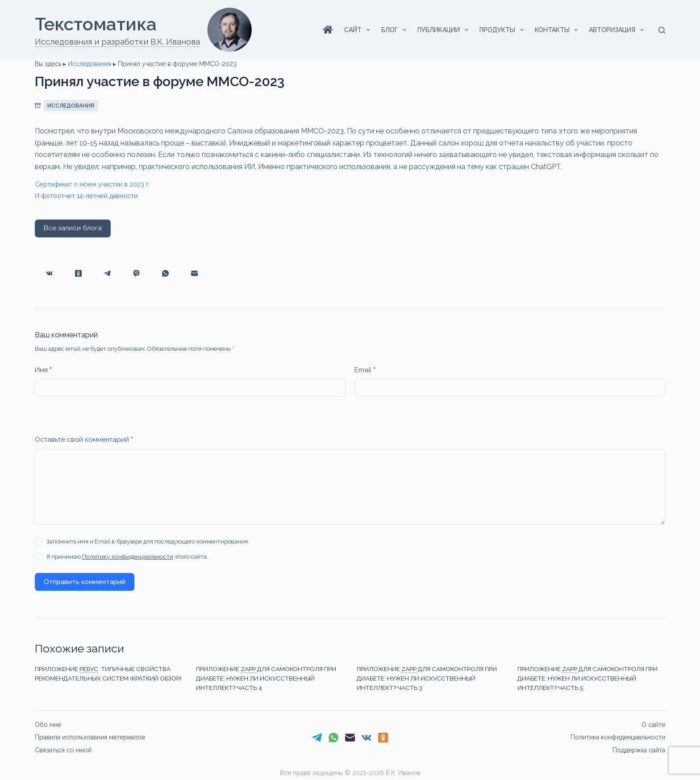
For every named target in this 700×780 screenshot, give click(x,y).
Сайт (359, 30)
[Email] (194, 273)
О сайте (653, 724)
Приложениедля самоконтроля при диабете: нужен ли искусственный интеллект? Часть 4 (266, 678)
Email (365, 370)
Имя (43, 370)
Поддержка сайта (639, 749)
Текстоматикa (96, 24)
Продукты (503, 30)
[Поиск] (662, 30)
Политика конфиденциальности (618, 736)
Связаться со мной (63, 749)
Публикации (445, 30)
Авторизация (618, 30)
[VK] (49, 273)
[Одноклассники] (78, 273)
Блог (396, 30)
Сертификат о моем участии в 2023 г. (99, 184)
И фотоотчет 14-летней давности (93, 196)
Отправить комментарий (85, 582)
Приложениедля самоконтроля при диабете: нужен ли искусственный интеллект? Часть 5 (587, 678)
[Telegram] (107, 273)
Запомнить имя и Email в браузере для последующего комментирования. (148, 541)
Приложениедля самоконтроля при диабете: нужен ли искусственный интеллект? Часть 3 (426, 678)
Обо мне (48, 724)
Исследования (90, 64)
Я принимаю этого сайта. (126, 557)
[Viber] (136, 273)
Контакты (558, 30)
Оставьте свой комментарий (84, 440)
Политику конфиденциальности (126, 557)
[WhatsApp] (165, 273)
